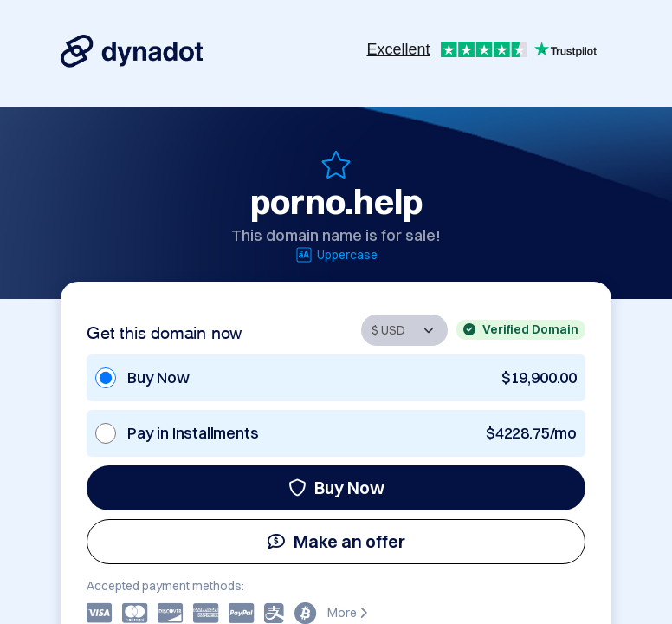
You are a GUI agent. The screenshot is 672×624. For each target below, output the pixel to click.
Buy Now (336, 487)
